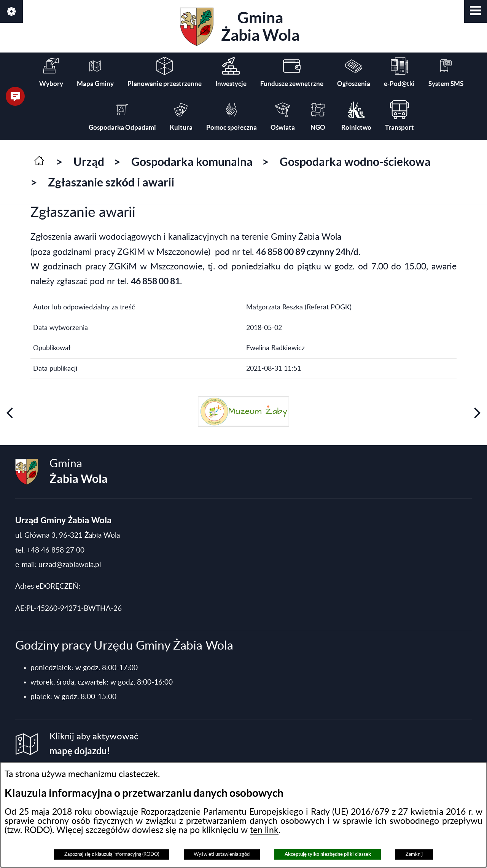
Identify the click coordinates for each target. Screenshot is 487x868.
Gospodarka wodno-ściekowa (355, 162)
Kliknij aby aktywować (94, 744)
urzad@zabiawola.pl (70, 565)
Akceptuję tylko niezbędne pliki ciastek (328, 854)
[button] (476, 11)
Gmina (240, 27)
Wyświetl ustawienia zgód (222, 854)
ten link (264, 830)
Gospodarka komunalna (192, 162)
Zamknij (414, 854)
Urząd (89, 162)
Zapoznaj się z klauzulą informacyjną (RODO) (112, 854)
